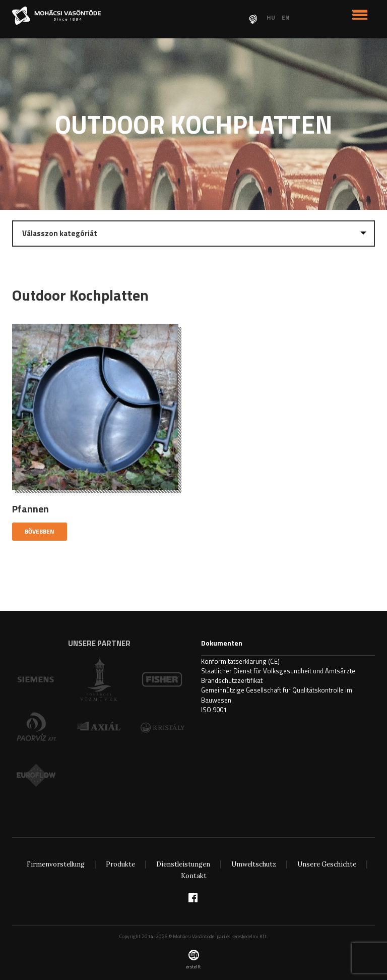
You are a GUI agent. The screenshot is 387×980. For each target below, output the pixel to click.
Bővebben (40, 531)
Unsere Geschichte (327, 864)
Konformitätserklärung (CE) (240, 661)
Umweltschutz (254, 864)
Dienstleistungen (183, 864)
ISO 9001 (214, 710)
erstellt (193, 960)
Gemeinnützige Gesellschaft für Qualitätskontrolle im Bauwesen (277, 695)
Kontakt (194, 876)
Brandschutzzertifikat (232, 680)
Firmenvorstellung (56, 864)
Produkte (120, 864)
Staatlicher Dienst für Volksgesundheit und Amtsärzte (278, 671)
